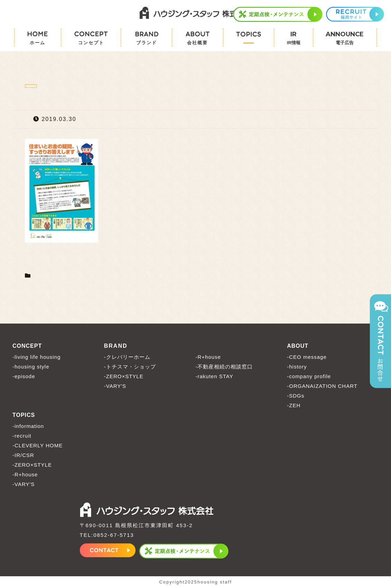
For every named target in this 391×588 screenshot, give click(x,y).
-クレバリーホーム (127, 357)
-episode (24, 376)
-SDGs (296, 396)
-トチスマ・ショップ (130, 367)
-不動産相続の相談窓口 (224, 367)
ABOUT (298, 346)
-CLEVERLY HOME (38, 445)
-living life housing (36, 357)
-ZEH (294, 405)
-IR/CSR (23, 455)
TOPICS (24, 415)
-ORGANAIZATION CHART (322, 386)
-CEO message (307, 357)
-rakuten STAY (215, 376)
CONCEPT (27, 346)
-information (28, 426)
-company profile (309, 376)
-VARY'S (115, 386)
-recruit (22, 436)
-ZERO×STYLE (124, 376)
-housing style (31, 367)
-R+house (208, 357)
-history (297, 367)
